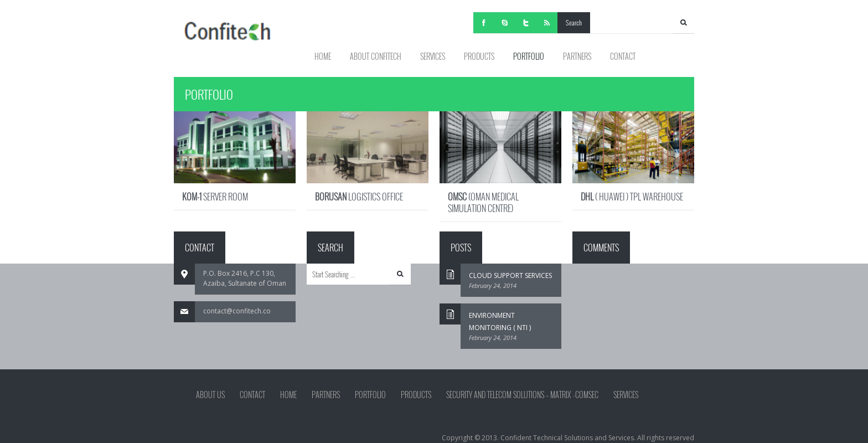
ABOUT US (210, 395)
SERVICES (433, 56)
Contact (252, 395)
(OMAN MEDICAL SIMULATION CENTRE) (483, 202)
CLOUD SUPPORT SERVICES (510, 275)
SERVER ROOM (215, 197)
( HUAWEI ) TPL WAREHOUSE (632, 197)
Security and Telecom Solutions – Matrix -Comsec (522, 395)
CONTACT (623, 56)
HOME (323, 56)
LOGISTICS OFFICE (359, 197)
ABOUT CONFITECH (376, 56)
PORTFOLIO (529, 56)
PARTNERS (577, 56)
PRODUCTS (479, 56)
